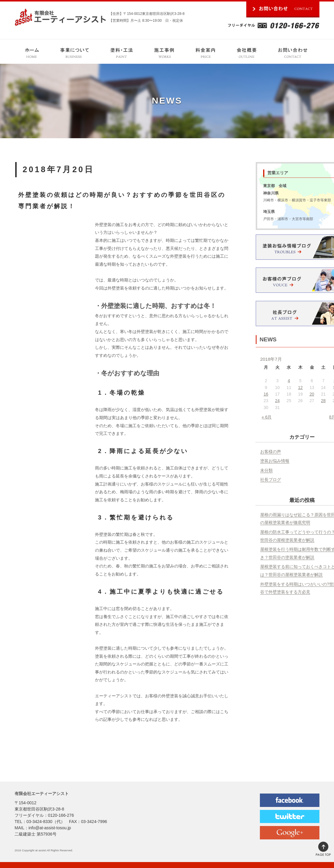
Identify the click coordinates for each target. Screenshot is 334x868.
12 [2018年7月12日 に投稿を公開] (300, 388)
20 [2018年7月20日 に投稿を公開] (312, 394)
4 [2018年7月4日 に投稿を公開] (289, 381)
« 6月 (267, 417)
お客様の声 (271, 452)
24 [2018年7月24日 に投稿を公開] (277, 401)
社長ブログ (271, 480)
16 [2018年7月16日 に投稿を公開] (266, 394)
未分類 (266, 470)
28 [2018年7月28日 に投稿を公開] (323, 401)
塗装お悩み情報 (275, 461)
